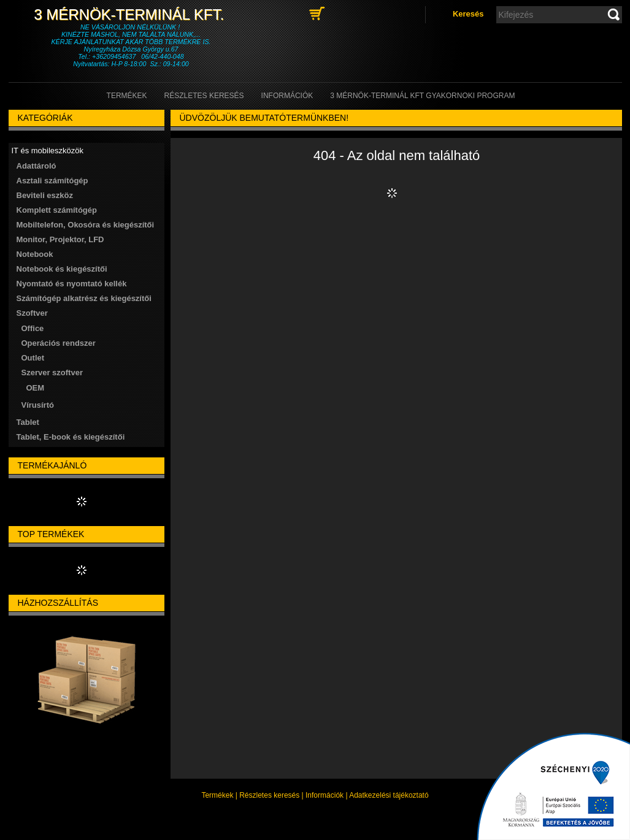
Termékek (217, 795)
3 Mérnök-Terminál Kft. (131, 14)
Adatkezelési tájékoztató (389, 795)
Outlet (33, 358)
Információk (325, 795)
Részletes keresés (269, 795)
